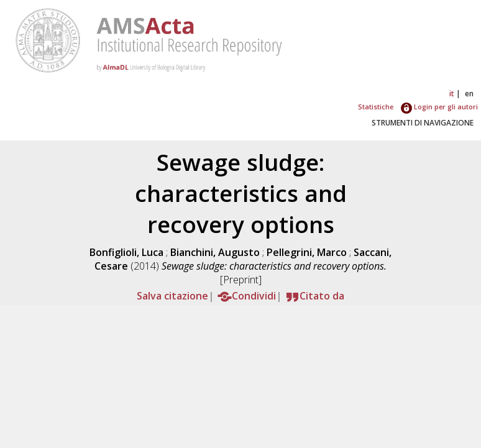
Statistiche (376, 107)
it (452, 94)
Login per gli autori (439, 107)
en (469, 94)
